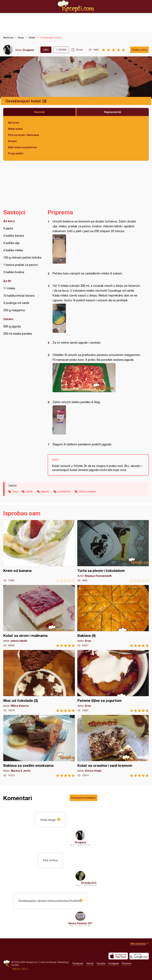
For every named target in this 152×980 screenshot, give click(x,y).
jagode (45, 491)
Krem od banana (39, 551)
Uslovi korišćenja (48, 962)
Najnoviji (39, 112)
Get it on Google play (139, 956)
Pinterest (127, 963)
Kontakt (15, 965)
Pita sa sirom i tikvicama (24, 135)
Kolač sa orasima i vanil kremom (113, 746)
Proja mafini (16, 153)
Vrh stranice (138, 943)
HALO (25, 969)
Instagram (114, 963)
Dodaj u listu (139, 50)
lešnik (29, 491)
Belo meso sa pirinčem (22, 147)
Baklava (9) (113, 616)
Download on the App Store (118, 956)
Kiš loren (14, 123)
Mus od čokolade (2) (39, 681)
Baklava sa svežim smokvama (39, 746)
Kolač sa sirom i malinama (39, 616)
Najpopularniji (113, 112)
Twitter (90, 963)
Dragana (28, 50)
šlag (15, 491)
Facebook (78, 963)
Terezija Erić (89, 883)
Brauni (12, 141)
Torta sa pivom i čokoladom (113, 551)
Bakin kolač (15, 129)
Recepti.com (76, 6)
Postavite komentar (83, 798)
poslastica (64, 491)
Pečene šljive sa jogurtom (113, 681)
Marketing (63, 962)
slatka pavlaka (87, 491)
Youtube (101, 963)
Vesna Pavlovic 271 (80, 923)
